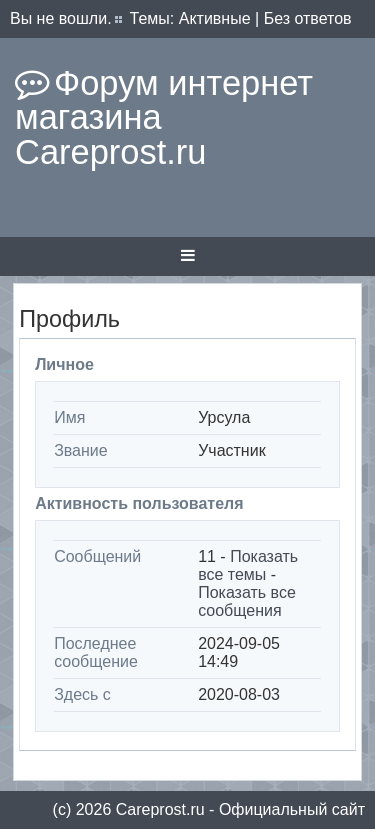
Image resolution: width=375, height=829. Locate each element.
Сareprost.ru (160, 809)
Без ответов (308, 18)
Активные (215, 18)
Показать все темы (248, 565)
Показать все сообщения (247, 601)
